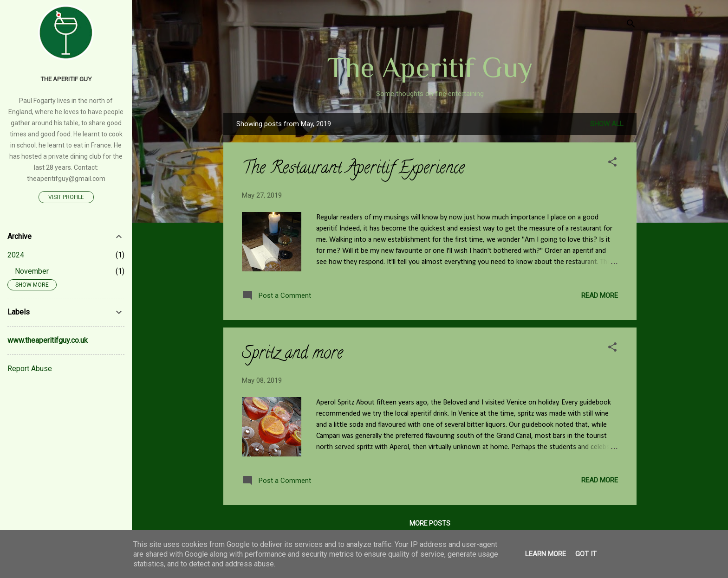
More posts (430, 523)
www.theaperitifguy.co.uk (48, 340)
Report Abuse (30, 369)
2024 (16, 255)
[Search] (631, 25)
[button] (612, 164)
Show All (607, 124)
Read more (600, 295)
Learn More (546, 554)
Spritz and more (292, 354)
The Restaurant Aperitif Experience (353, 169)
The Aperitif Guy (430, 67)
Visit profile (66, 197)
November (32, 271)
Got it (586, 554)
